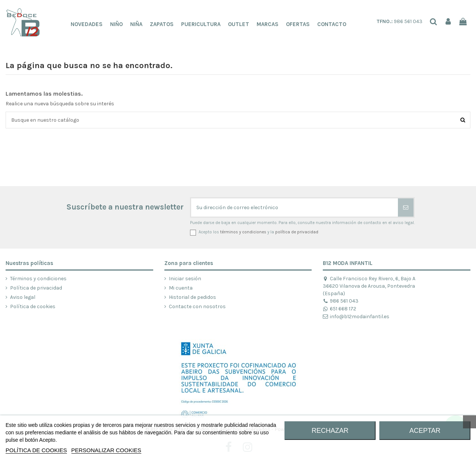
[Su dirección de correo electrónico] (295, 207)
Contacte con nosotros (197, 306)
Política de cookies (33, 306)
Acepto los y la (258, 232)
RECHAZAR (330, 431)
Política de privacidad (36, 288)
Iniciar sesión (185, 279)
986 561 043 (400, 21)
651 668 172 (339, 309)
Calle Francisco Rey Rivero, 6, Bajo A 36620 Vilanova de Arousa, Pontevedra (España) (369, 286)
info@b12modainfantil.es (356, 317)
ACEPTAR (425, 431)
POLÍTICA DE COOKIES (36, 450)
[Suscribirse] (406, 207)
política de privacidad (297, 232)
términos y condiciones (243, 232)
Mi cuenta (181, 288)
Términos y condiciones (38, 279)
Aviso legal (23, 297)
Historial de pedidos (192, 297)
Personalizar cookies (106, 450)
